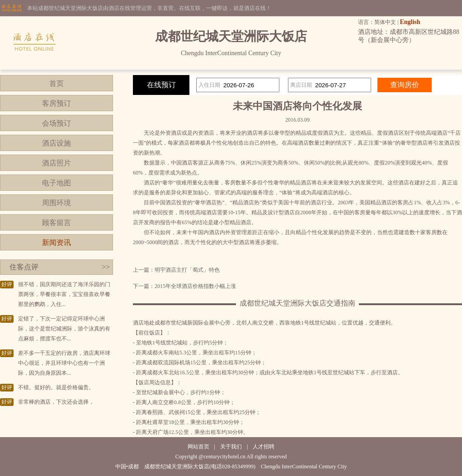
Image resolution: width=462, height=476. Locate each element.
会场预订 (57, 123)
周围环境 (57, 203)
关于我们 (231, 447)
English (410, 22)
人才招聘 (264, 447)
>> (106, 267)
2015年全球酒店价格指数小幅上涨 (195, 286)
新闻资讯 (57, 243)
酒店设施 (57, 143)
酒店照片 (57, 163)
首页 (57, 83)
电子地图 (57, 183)
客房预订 (57, 103)
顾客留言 (57, 223)
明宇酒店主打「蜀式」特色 (187, 270)
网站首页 (198, 447)
